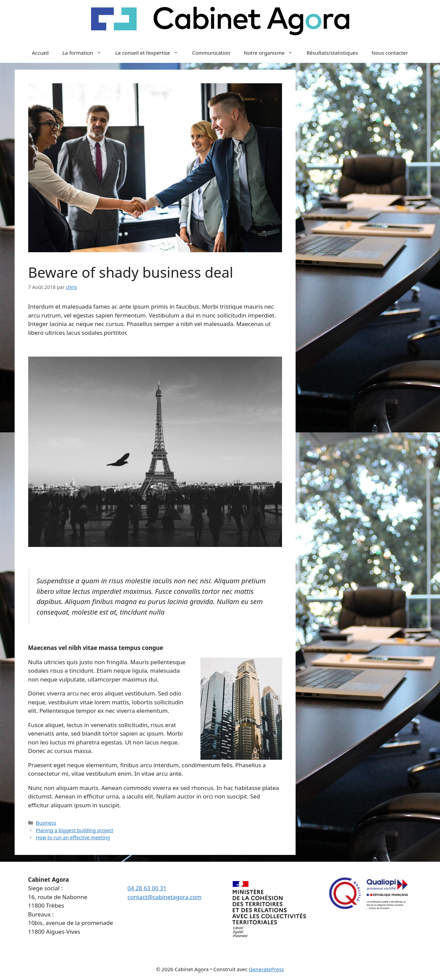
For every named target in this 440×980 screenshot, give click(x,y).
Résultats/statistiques (332, 53)
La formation (85, 53)
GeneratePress (266, 969)
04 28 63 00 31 (147, 888)
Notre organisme (272, 53)
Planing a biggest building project (75, 830)
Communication (211, 53)
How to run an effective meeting (73, 837)
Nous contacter (390, 53)
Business (46, 823)
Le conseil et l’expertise (150, 53)
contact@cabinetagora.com (164, 897)
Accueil (40, 53)
